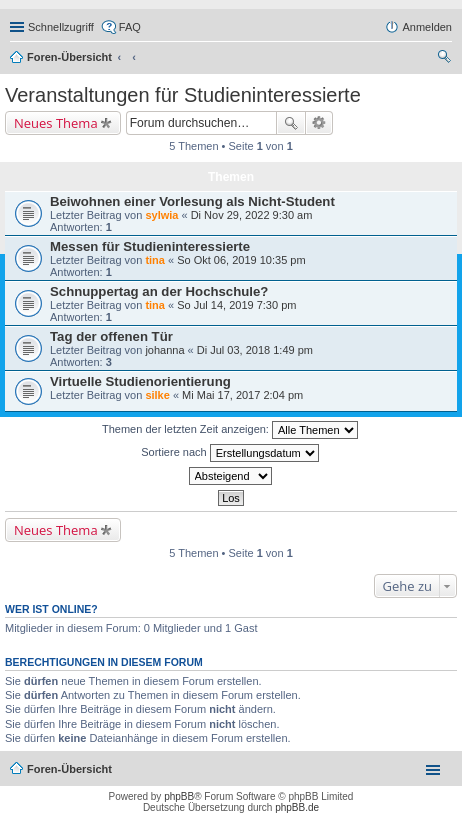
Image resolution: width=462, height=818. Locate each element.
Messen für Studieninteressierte (150, 246)
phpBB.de (297, 807)
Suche (291, 123)
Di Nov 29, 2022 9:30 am (252, 215)
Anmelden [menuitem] (427, 27)
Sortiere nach (229, 453)
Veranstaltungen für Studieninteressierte (183, 95)
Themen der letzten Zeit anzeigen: (230, 430)
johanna (164, 350)
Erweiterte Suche (319, 123)
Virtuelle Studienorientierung (140, 381)
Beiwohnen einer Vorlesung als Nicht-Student (192, 201)
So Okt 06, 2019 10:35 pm (241, 260)
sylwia (161, 215)
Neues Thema (56, 123)
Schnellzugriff (61, 27)
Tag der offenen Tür (111, 336)
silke (157, 395)
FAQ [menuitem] (130, 27)
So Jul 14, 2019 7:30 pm (236, 305)
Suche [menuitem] (446, 59)
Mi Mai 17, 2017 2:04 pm (242, 395)
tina (155, 260)
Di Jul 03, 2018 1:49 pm (255, 350)
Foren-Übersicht (69, 57)
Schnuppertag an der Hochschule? (159, 291)
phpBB (179, 796)
